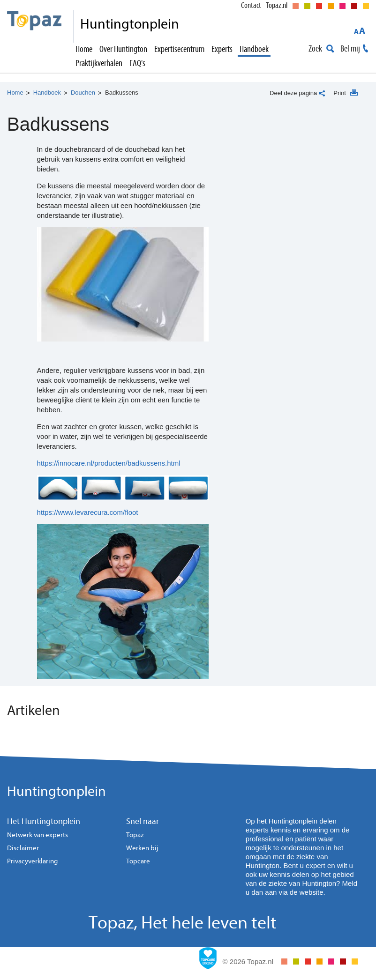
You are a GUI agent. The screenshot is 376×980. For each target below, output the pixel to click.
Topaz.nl (277, 5)
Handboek (254, 49)
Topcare (138, 861)
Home (84, 49)
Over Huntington (123, 49)
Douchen (83, 93)
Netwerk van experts (38, 835)
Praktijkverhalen (99, 63)
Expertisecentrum (179, 49)
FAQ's (137, 63)
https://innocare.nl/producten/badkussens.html (109, 463)
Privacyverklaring (32, 861)
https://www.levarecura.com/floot (88, 512)
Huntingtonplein (56, 791)
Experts (222, 49)
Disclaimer (23, 848)
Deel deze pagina (293, 93)
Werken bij (142, 848)
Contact (251, 5)
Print (340, 93)
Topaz (135, 835)
